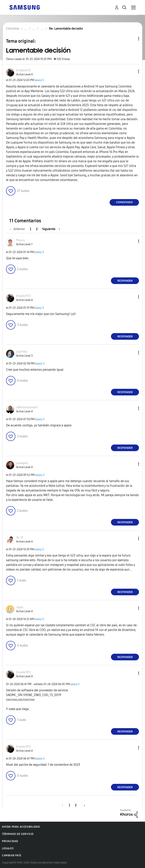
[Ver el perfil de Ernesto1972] (23, 70)
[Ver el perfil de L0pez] (20, 607)
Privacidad (10, 841)
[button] (132, 71)
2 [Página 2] (37, 229)
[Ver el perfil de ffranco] (21, 240)
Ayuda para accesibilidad (21, 827)
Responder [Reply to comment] (125, 281)
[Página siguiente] (51, 229)
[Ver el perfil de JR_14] (20, 538)
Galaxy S (39, 80)
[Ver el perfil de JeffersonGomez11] (27, 407)
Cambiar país (12, 855)
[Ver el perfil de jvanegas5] (22, 463)
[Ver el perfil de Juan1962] (22, 352)
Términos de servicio (18, 834)
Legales (8, 848)
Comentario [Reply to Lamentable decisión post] (124, 202)
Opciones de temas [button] (132, 39)
